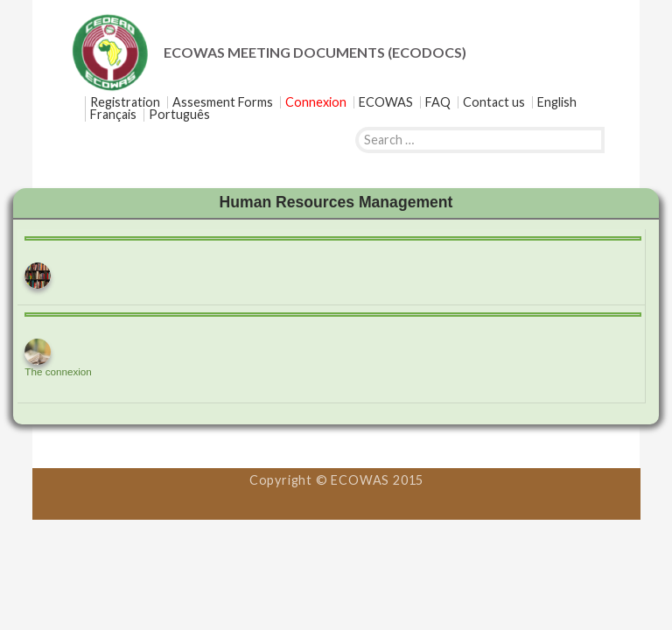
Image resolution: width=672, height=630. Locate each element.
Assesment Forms (223, 102)
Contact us (494, 102)
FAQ (438, 102)
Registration (125, 102)
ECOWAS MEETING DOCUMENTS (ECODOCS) (315, 52)
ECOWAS (386, 102)
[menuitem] (557, 102)
